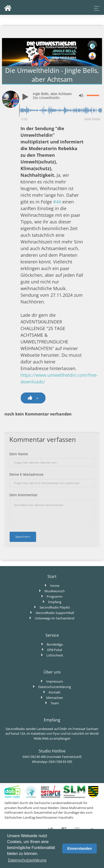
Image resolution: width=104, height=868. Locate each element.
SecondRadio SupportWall (55, 613)
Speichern (23, 537)
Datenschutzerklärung (55, 687)
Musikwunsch (55, 591)
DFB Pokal (55, 650)
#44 (57, 202)
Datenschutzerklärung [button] (27, 860)
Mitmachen (55, 698)
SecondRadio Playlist (55, 607)
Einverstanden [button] (80, 848)
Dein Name (19, 454)
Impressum (55, 681)
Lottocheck (55, 655)
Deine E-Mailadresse (26, 474)
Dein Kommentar (23, 495)
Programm (55, 596)
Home (55, 586)
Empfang (55, 602)
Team (55, 703)
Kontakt (55, 692)
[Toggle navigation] (95, 8)
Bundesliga (55, 644)
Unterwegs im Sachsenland (55, 618)
